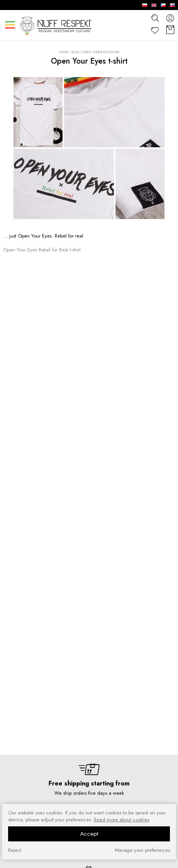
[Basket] (170, 30)
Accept (89, 834)
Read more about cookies (122, 820)
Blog (75, 52)
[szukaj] (155, 18)
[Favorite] (155, 30)
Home (64, 52)
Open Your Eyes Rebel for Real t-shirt (42, 250)
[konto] (170, 18)
